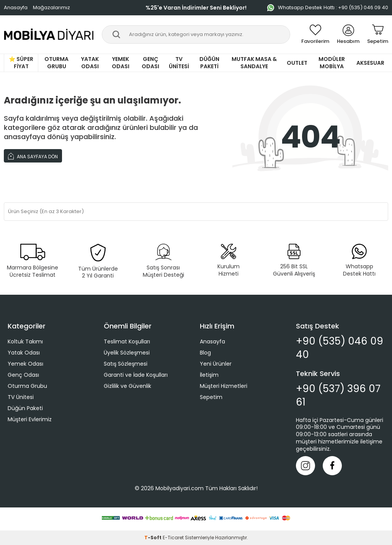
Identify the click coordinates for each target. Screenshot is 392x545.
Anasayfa (16, 7)
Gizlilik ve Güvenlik (127, 386)
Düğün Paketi (209, 63)
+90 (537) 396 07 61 (338, 396)
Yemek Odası (121, 63)
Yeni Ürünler (216, 364)
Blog (205, 353)
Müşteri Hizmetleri (224, 386)
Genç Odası (150, 63)
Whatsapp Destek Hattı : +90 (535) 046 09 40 (328, 7)
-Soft (154, 538)
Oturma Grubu (56, 63)
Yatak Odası (90, 63)
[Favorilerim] (315, 34)
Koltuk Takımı (25, 341)
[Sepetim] (378, 34)
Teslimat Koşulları (127, 341)
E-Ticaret (173, 538)
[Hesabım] (348, 34)
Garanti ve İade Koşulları (136, 375)
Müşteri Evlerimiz (30, 419)
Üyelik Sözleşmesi (127, 353)
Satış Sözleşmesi (126, 364)
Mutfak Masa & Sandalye (254, 63)
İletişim (209, 375)
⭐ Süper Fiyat (21, 63)
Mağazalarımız (51, 7)
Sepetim (211, 397)
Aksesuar (370, 63)
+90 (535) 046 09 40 (340, 348)
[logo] (49, 34)
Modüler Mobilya (332, 63)
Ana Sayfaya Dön (33, 156)
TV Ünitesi (179, 63)
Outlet (297, 63)
